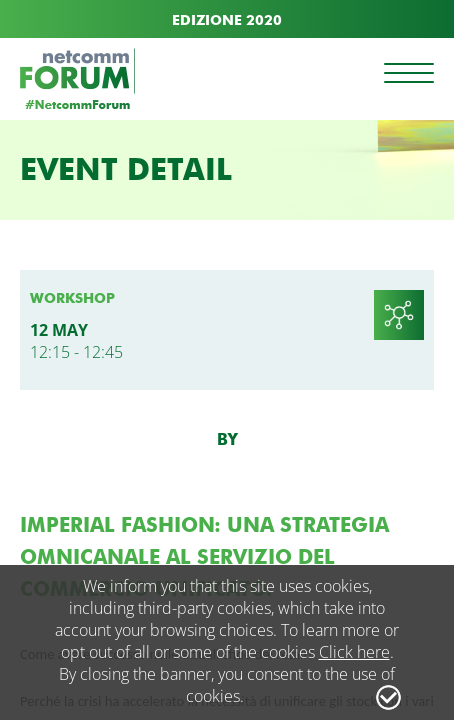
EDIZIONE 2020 (227, 20)
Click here (354, 652)
